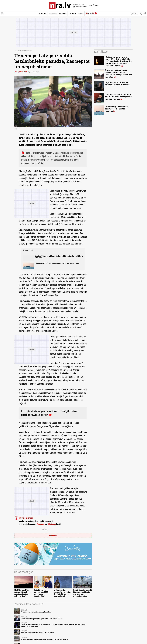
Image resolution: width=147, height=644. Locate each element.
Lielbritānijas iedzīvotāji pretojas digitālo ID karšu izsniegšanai (62, 593)
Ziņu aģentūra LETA (21, 72)
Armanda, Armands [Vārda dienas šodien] (80, 7)
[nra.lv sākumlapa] (60, 6)
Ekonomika (22, 51)
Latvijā (30, 51)
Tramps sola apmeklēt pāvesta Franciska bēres (42, 619)
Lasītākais (101, 52)
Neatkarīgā (42, 13)
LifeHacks (72, 13)
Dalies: (45, 529)
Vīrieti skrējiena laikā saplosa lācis (37, 612)
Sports (81, 13)
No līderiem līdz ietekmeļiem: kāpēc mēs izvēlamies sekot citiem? (23, 593)
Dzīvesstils (53, 13)
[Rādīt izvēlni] (2, 13)
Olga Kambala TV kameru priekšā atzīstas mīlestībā (117, 83)
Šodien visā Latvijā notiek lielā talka (38, 633)
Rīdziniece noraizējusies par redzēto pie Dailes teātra (44, 639)
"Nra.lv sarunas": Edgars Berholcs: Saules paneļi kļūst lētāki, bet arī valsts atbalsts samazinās (54, 626)
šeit (50, 415)
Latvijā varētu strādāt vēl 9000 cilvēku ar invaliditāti (41, 593)
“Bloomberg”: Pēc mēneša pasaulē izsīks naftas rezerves (57, 263)
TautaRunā (63, 13)
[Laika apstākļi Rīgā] (94, 6)
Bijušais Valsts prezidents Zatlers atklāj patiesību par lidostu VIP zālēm (59, 257)
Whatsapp (52, 524)
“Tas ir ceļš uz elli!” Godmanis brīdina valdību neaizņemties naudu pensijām (119, 97)
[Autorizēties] (145, 13)
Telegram (40, 524)
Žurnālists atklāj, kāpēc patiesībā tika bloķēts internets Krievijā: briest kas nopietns (118, 74)
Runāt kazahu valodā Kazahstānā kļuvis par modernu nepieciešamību (83, 593)
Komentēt (53, 535)
